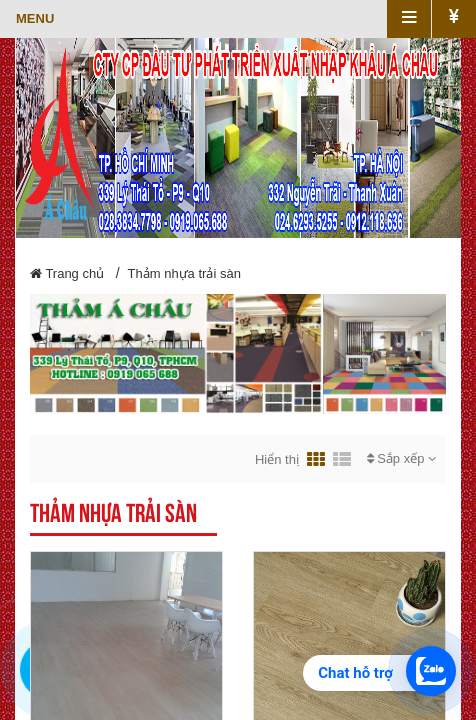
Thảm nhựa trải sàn (184, 273)
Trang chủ (67, 273)
